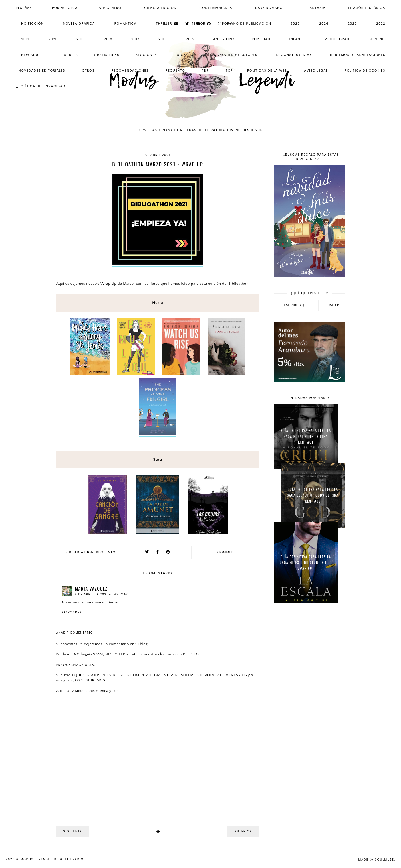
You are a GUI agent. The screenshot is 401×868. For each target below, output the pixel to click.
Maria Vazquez (91, 589)
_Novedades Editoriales (40, 70)
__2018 (105, 39)
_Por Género (108, 8)
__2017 (133, 39)
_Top (228, 70)
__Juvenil (375, 39)
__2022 (378, 23)
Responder (72, 612)
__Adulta (68, 55)
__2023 (349, 23)
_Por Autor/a (64, 8)
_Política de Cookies (364, 70)
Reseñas (24, 8)
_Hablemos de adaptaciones (356, 55)
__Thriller (161, 23)
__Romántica (123, 23)
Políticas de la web (267, 70)
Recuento (106, 552)
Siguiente (73, 831)
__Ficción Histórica (364, 8)
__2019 (78, 39)
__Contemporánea (213, 8)
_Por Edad (260, 39)
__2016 (160, 39)
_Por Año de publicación (245, 23)
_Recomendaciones (129, 70)
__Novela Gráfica (76, 23)
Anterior (243, 831)
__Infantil (295, 39)
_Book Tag (184, 55)
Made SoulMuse (376, 860)
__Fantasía (314, 8)
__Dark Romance (267, 8)
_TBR (204, 70)
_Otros (87, 70)
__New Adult (29, 55)
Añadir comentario (75, 633)
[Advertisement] (309, 698)
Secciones (146, 55)
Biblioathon (82, 552)
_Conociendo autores (234, 55)
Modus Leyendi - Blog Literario (52, 859)
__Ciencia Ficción (158, 8)
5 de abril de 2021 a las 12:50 (102, 594)
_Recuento (174, 70)
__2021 (23, 39)
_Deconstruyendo (292, 55)
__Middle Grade (335, 39)
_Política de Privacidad (41, 86)
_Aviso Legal (315, 70)
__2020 (50, 39)
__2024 (321, 23)
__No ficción (30, 23)
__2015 (187, 39)
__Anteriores (222, 39)
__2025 (293, 23)
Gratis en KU (107, 55)
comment (225, 552)
